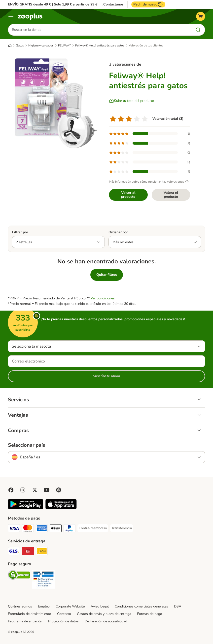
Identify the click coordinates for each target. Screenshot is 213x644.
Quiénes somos (20, 606)
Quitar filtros (107, 275)
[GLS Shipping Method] (14, 552)
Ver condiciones (103, 298)
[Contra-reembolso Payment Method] (93, 528)
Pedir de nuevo (148, 4)
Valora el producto (171, 195)
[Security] (19, 576)
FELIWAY (64, 45)
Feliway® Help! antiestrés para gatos (100, 45)
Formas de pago (150, 614)
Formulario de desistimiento (30, 614)
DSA (178, 606)
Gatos (20, 45)
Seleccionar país (27, 445)
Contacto (64, 614)
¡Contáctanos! (113, 4)
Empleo (44, 606)
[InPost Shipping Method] (42, 552)
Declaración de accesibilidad (106, 621)
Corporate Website (70, 606)
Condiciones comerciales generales (141, 606)
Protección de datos (63, 621)
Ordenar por (118, 232)
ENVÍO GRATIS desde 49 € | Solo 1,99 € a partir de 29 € (53, 4)
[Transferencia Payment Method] (122, 528)
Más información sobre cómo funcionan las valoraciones (149, 182)
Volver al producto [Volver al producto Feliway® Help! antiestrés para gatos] (128, 195)
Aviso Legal (100, 606)
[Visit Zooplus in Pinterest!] (59, 490)
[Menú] (11, 16)
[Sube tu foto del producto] (132, 101)
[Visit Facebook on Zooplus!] (11, 490)
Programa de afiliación (25, 621)
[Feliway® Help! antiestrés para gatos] (55, 103)
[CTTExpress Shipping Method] (28, 552)
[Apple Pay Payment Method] (56, 529)
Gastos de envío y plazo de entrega (104, 614)
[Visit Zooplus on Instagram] (23, 490)
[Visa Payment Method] (14, 529)
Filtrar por (20, 232)
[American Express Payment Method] (42, 529)
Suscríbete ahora (106, 376)
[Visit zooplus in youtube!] (47, 490)
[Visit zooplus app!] (26, 508)
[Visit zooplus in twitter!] (35, 490)
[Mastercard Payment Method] (28, 529)
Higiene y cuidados (41, 45)
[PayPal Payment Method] (70, 529)
